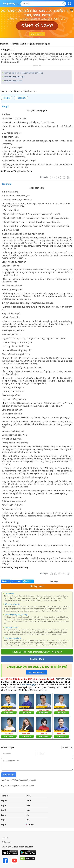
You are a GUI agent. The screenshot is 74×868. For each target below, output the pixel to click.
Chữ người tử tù (11, 627)
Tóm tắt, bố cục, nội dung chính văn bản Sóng (23, 73)
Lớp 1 (4, 824)
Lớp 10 (28, 801)
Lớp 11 (4, 801)
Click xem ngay (28, 685)
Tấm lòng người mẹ (13, 638)
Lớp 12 (28, 796)
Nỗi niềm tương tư (12, 604)
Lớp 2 (28, 820)
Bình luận (16, 581)
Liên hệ (5, 837)
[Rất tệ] (51, 177)
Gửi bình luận (9, 775)
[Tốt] (64, 177)
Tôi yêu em (9, 593)
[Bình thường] (60, 177)
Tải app (30, 824)
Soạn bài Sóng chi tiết (13, 81)
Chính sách (7, 842)
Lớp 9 (4, 805)
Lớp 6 (28, 810)
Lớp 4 (28, 815)
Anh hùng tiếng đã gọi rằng (16, 615)
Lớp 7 (4, 810)
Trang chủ (5, 796)
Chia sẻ (6, 581)
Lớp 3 (4, 820)
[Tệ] (56, 177)
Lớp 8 (28, 805)
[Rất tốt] (68, 177)
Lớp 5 (4, 815)
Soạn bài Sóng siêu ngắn (14, 77)
